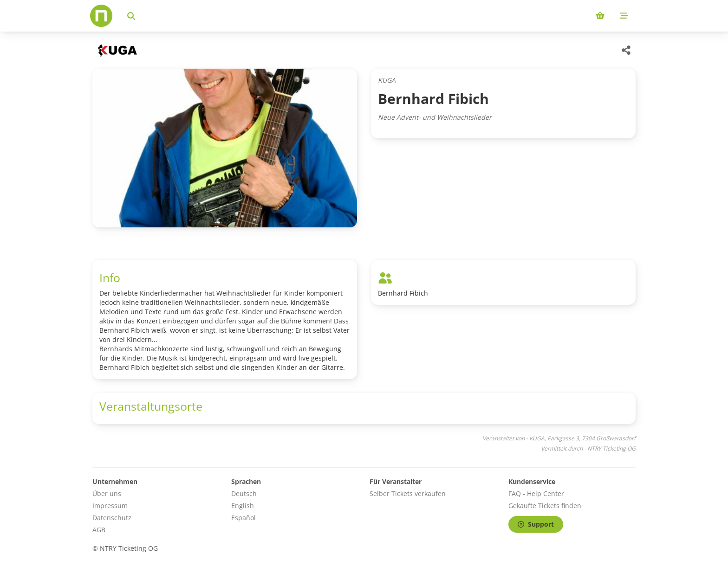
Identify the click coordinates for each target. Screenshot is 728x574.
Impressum (110, 506)
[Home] (101, 16)
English (243, 506)
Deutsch (244, 493)
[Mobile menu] (624, 16)
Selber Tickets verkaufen (408, 493)
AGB (99, 530)
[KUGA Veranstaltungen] (117, 50)
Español (244, 518)
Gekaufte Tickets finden (545, 506)
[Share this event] (626, 50)
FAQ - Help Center (536, 493)
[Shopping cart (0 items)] (600, 16)
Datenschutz (112, 518)
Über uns (107, 493)
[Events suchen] (131, 16)
